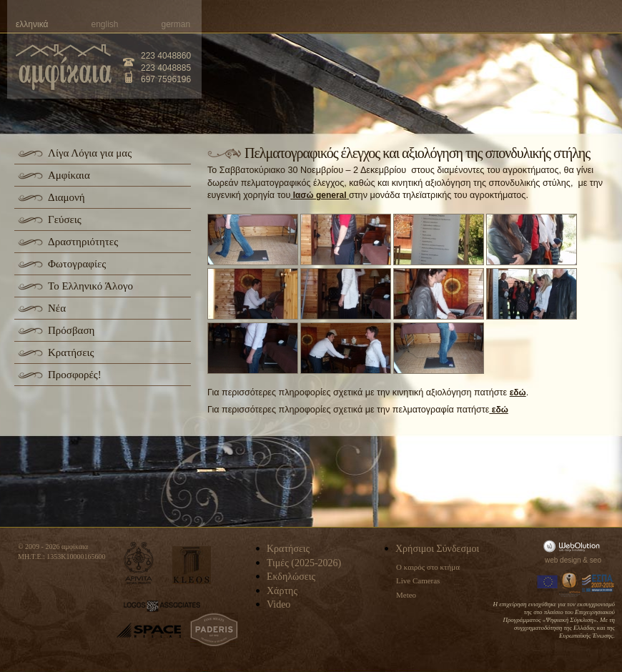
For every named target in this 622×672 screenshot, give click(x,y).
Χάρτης (282, 591)
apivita (139, 563)
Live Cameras (418, 580)
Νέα (57, 308)
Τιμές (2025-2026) (304, 563)
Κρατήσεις (71, 352)
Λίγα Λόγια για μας (90, 153)
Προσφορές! (75, 375)
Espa (598, 583)
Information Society (571, 583)
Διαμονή (66, 197)
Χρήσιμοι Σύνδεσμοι (437, 549)
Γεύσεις (65, 219)
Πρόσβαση (71, 330)
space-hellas (149, 630)
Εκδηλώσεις (291, 577)
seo (596, 560)
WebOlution (574, 546)
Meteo (406, 595)
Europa (548, 583)
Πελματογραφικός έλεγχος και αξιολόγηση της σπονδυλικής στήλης (417, 153)
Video (278, 604)
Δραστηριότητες (83, 242)
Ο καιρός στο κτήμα (428, 567)
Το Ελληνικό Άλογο (90, 286)
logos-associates (162, 606)
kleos (192, 565)
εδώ (518, 392)
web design (563, 560)
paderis (214, 630)
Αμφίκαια (69, 175)
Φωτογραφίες (77, 264)
